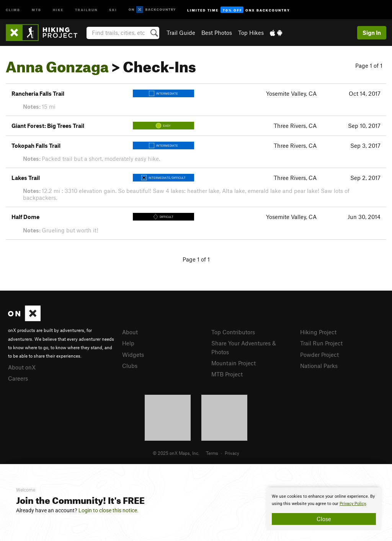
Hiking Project (318, 332)
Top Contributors (233, 332)
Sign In (372, 33)
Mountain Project (234, 363)
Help (128, 343)
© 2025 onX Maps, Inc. (176, 453)
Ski (113, 9)
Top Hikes (251, 33)
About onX (22, 367)
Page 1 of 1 (369, 65)
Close (324, 519)
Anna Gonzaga (57, 64)
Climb (13, 9)
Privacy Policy (353, 504)
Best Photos (217, 33)
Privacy (232, 453)
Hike (58, 9)
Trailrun (86, 9)
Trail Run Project (321, 343)
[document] (324, 509)
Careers (18, 378)
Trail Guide (181, 33)
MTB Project (227, 374)
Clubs (130, 366)
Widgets (133, 355)
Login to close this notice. (109, 510)
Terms (212, 453)
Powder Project (319, 355)
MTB (37, 9)
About (130, 332)
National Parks (319, 366)
